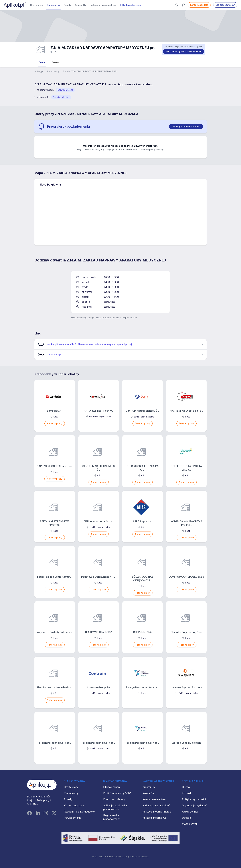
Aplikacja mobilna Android (157, 812)
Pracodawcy (53, 5)
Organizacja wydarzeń (195, 805)
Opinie (55, 62)
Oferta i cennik (112, 787)
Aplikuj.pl (39, 71)
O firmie (186, 787)
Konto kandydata (199, 5)
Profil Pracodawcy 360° (117, 793)
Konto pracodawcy (114, 799)
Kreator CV (80, 5)
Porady (67, 5)
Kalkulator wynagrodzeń (103, 5)
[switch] (186, 127)
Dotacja (186, 818)
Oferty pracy (37, 5)
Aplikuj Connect (191, 812)
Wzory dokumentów (154, 799)
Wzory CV (148, 793)
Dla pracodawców (225, 5)
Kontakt (187, 793)
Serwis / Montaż (61, 97)
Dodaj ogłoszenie (130, 5)
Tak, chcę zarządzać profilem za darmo (184, 51)
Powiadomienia (73, 818)
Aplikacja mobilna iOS (155, 818)
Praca (42, 62)
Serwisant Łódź (65, 90)
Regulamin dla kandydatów (79, 812)
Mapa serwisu (190, 824)
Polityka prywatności (194, 799)
